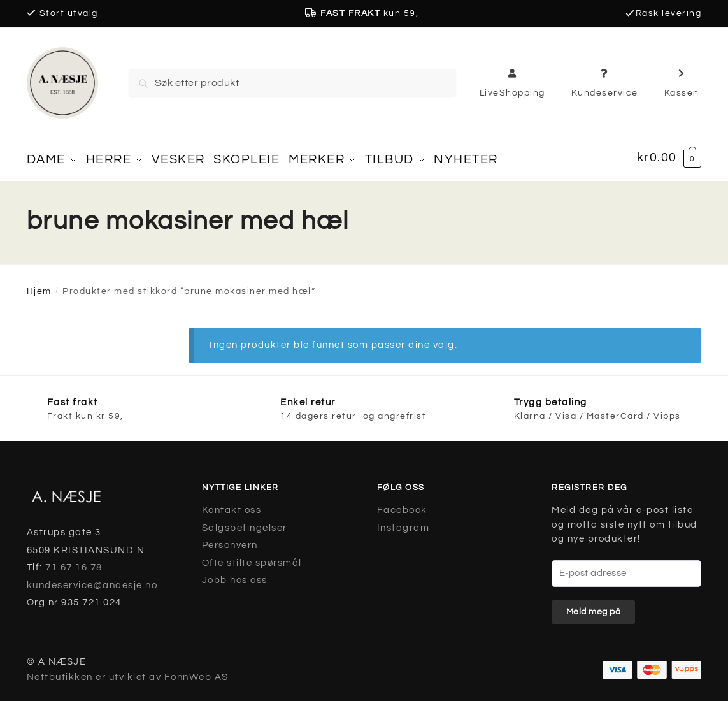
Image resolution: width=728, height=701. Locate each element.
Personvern (230, 541)
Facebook (402, 506)
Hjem (39, 287)
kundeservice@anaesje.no (92, 581)
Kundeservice (605, 82)
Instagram (403, 524)
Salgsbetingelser (245, 524)
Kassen (682, 82)
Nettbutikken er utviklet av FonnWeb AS (128, 673)
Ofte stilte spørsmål (252, 559)
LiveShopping (512, 82)
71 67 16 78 (74, 563)
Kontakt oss (232, 506)
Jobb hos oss (235, 576)
